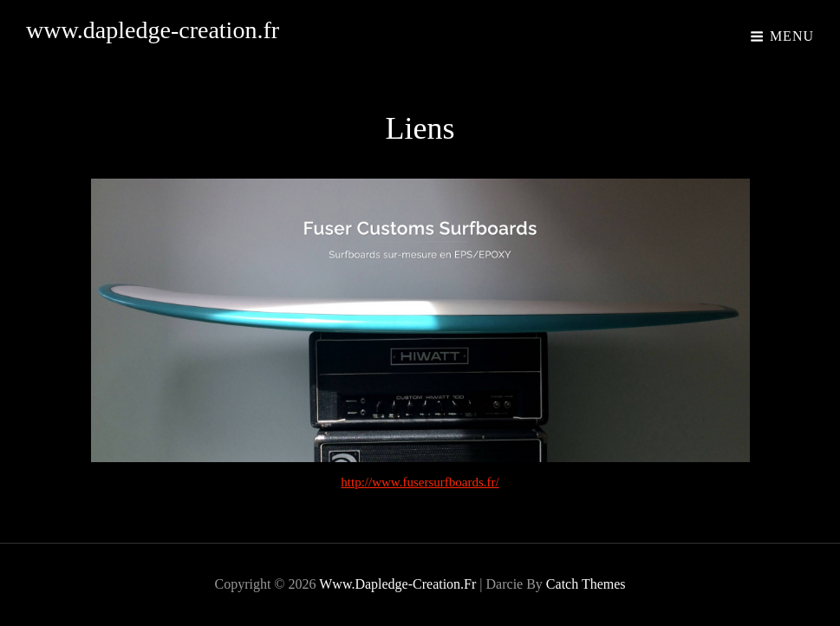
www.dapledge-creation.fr (153, 30)
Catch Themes (586, 584)
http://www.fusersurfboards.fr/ (420, 482)
